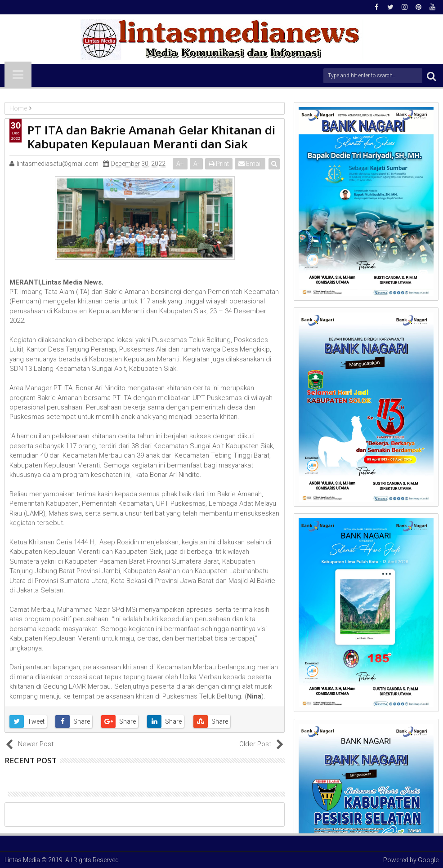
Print (219, 164)
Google (428, 860)
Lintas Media (22, 860)
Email (250, 164)
